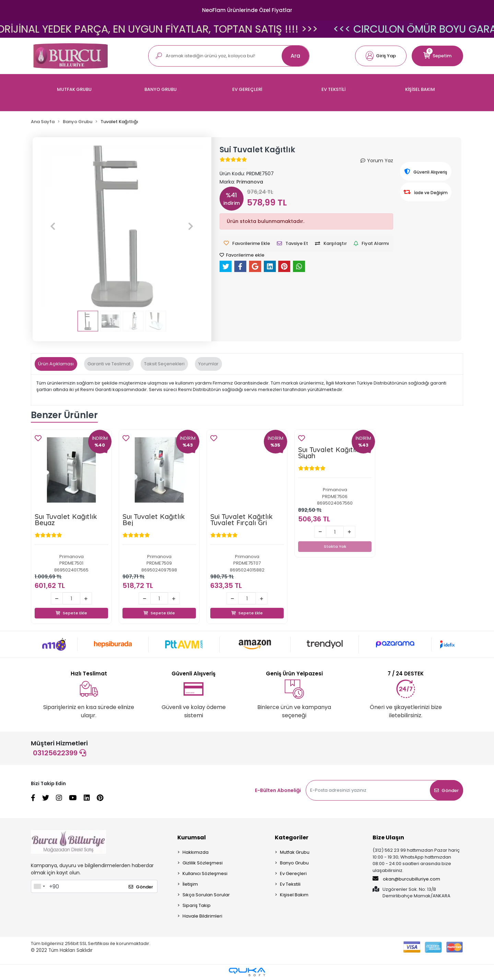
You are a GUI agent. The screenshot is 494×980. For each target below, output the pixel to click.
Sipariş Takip (197, 906)
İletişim (190, 884)
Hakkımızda (196, 853)
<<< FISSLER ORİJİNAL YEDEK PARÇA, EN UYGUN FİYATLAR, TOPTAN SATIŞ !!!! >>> (259, 29)
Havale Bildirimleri (202, 916)
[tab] (56, 364)
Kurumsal (192, 838)
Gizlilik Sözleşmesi (203, 863)
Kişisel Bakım (294, 895)
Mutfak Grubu (295, 853)
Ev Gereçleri (293, 874)
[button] (381, 56)
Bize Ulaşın (388, 838)
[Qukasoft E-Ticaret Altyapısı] (247, 972)
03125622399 (60, 753)
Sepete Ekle (71, 605)
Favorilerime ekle (242, 255)
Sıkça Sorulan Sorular (206, 895)
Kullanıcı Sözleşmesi (205, 874)
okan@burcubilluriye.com (406, 879)
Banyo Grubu (294, 863)
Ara (295, 56)
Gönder (446, 791)
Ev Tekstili (290, 884)
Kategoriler (292, 838)
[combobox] (39, 887)
